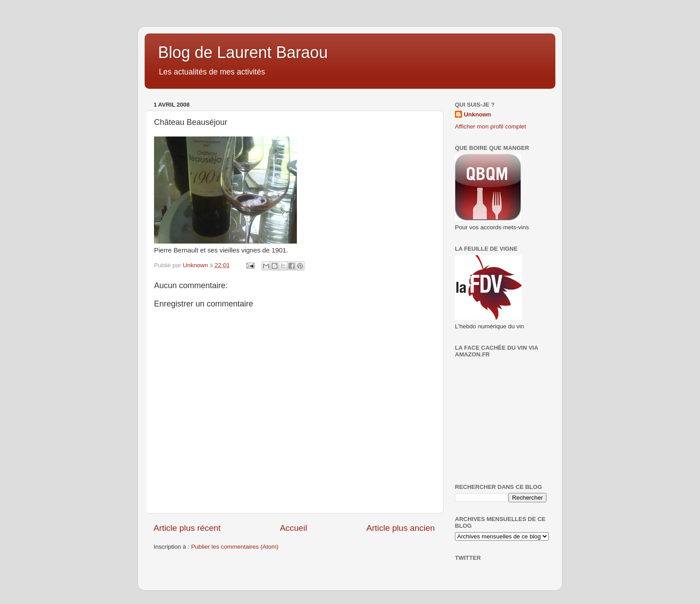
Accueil (294, 528)
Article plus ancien (401, 528)
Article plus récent (187, 528)
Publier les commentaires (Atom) (235, 547)
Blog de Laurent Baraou (243, 52)
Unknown (477, 114)
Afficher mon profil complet (491, 126)
